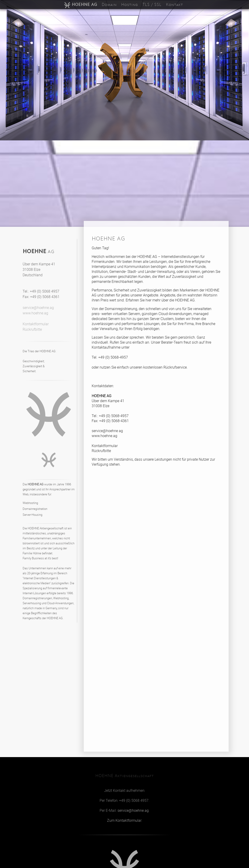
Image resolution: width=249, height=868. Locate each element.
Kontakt (174, 5)
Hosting (129, 5)
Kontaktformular (36, 324)
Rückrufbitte (32, 329)
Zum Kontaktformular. (125, 820)
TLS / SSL (152, 5)
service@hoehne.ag (38, 308)
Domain (109, 5)
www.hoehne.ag (35, 313)
